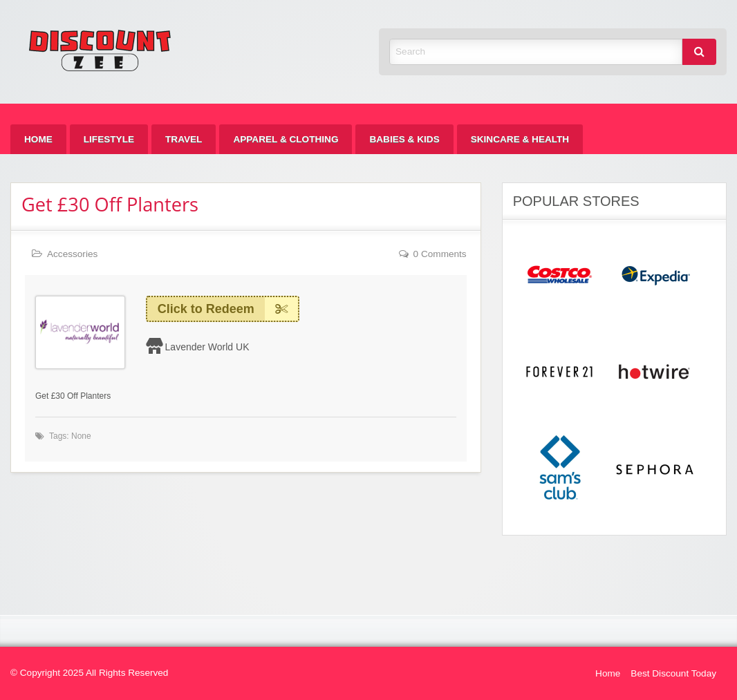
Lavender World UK (207, 347)
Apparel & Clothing (286, 139)
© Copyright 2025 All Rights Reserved (89, 673)
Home (38, 139)
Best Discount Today (673, 673)
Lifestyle (109, 139)
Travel (184, 139)
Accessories (72, 254)
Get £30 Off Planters (110, 204)
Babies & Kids (404, 139)
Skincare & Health (520, 139)
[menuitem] (38, 139)
